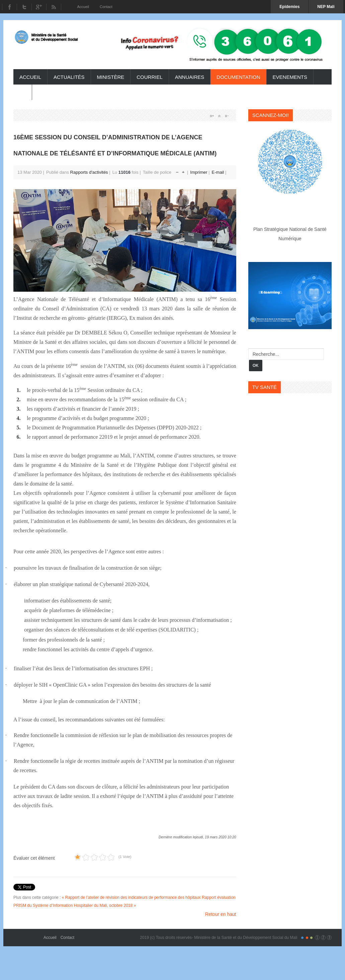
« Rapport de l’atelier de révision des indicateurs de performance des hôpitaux (131, 897)
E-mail (219, 172)
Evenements (290, 77)
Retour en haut (221, 914)
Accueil (30, 77)
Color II (307, 938)
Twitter (24, 7)
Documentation (238, 77)
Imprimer (199, 172)
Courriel (150, 77)
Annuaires (190, 77)
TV (23, 92)
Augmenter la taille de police (183, 171)
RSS (54, 7)
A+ (212, 116)
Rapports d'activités (89, 172)
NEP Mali (326, 7)
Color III (311, 938)
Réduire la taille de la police (177, 171)
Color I (302, 938)
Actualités (69, 77)
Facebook (9, 7)
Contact (67, 938)
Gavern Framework (28, 935)
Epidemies (289, 7)
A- (227, 116)
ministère (111, 77)
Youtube (39, 7)
